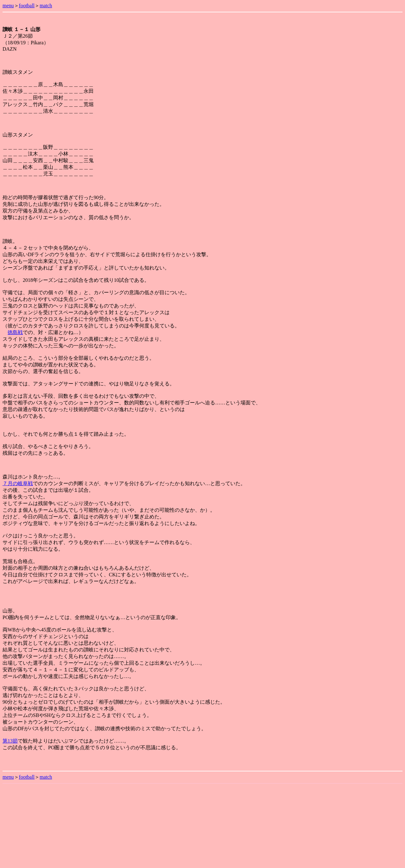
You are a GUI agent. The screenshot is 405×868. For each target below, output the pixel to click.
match (46, 6)
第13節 (10, 741)
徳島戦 (15, 332)
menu (8, 6)
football (27, 6)
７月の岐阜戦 (18, 483)
